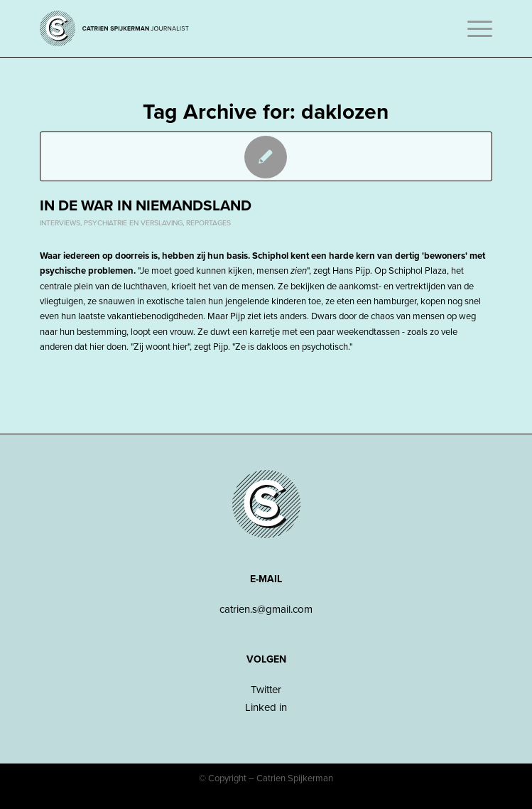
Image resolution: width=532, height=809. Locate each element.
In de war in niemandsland (146, 206)
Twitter (266, 690)
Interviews (60, 223)
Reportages (208, 223)
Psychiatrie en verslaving (133, 223)
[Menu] (473, 28)
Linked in (266, 707)
